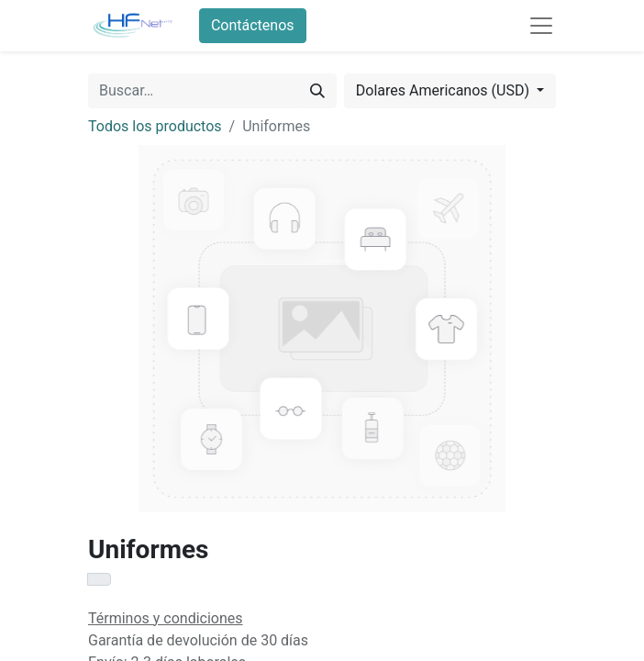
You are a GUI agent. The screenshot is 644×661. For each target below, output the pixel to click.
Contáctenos (253, 25)
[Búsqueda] (317, 91)
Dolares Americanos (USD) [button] (444, 90)
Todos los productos (155, 126)
